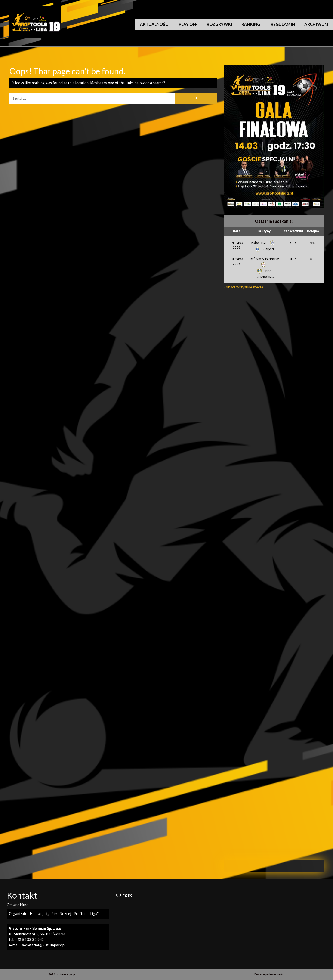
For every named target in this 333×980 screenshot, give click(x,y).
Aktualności (155, 24)
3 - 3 (293, 243)
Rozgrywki (219, 24)
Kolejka (313, 231)
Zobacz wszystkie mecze (244, 287)
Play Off (188, 24)
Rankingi (251, 24)
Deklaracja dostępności (269, 974)
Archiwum (316, 24)
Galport (264, 249)
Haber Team (263, 243)
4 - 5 (293, 259)
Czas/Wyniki (293, 231)
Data (237, 231)
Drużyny (264, 231)
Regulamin (283, 24)
